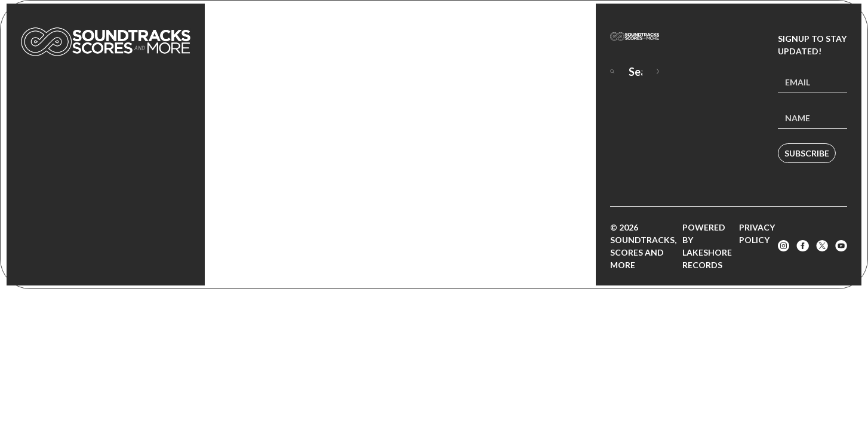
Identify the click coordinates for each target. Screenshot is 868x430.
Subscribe (807, 153)
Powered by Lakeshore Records (707, 246)
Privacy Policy (757, 234)
